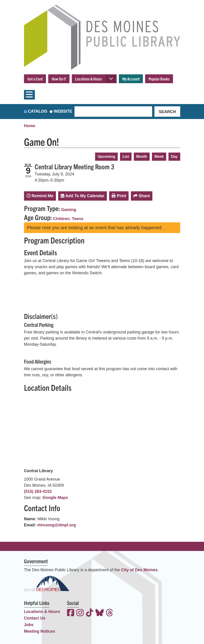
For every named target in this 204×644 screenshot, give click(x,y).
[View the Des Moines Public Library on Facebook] (71, 613)
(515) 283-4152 (38, 491)
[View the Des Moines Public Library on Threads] (110, 613)
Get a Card (35, 79)
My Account (131, 79)
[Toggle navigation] (29, 95)
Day (174, 157)
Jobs (29, 625)
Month (142, 157)
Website (63, 111)
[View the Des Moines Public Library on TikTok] (90, 613)
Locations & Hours (89, 79)
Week (159, 157)
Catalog (38, 111)
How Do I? (59, 79)
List (126, 157)
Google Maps (55, 498)
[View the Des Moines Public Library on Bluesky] (100, 613)
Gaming (69, 210)
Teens (78, 219)
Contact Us (35, 618)
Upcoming (106, 157)
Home (30, 126)
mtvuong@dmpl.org (57, 525)
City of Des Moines (139, 570)
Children (61, 219)
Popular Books (159, 79)
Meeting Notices (40, 631)
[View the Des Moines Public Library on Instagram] (80, 613)
